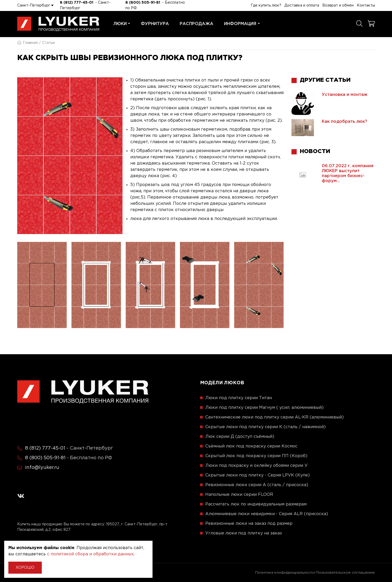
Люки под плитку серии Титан (239, 398)
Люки (122, 24)
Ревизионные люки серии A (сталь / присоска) (257, 485)
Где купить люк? (266, 5)
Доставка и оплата (302, 5)
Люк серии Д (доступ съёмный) (240, 437)
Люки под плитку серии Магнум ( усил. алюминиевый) (264, 408)
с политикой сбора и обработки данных (90, 554)
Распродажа (197, 24)
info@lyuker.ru (42, 468)
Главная (27, 43)
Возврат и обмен (338, 5)
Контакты (366, 5)
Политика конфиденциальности (285, 573)
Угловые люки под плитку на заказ (244, 533)
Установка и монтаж (345, 95)
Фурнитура (155, 24)
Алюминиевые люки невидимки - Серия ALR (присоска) (267, 514)
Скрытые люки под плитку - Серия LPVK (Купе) (258, 475)
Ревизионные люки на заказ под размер (249, 524)
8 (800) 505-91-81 (143, 3)
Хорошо (25, 568)
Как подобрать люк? (344, 122)
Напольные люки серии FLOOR (239, 495)
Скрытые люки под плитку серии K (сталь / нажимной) (265, 427)
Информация (242, 24)
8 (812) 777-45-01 (77, 3)
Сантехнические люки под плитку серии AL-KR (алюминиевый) (274, 417)
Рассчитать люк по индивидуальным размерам (256, 504)
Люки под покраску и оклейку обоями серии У (256, 466)
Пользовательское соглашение (345, 573)
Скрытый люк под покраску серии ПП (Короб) (256, 456)
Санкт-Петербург (35, 5)
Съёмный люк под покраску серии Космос (251, 446)
